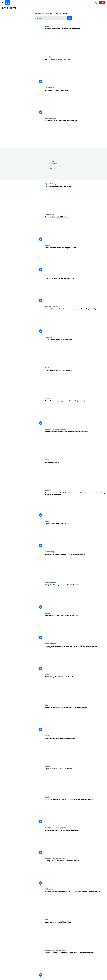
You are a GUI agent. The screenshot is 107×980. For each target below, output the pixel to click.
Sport (47, 26)
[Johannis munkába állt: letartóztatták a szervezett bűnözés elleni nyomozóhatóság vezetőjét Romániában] (75, 505)
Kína (46, 920)
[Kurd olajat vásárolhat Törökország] (75, 229)
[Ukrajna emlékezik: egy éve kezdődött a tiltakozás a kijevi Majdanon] (75, 811)
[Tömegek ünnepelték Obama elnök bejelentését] (75, 873)
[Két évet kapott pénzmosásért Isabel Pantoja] (75, 133)
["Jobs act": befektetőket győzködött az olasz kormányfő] (75, 566)
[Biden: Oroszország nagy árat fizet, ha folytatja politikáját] (75, 413)
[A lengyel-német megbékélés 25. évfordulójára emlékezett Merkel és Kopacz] (75, 903)
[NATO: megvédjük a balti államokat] (75, 71)
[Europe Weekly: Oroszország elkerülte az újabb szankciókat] (75, 444)
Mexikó (47, 766)
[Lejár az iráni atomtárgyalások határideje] (75, 290)
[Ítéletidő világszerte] (75, 474)
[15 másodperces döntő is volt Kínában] (75, 382)
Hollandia (48, 337)
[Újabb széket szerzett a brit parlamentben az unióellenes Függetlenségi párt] (75, 321)
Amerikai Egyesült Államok (55, 858)
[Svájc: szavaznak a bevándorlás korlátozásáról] (75, 842)
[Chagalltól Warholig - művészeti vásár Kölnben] (75, 597)
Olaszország (49, 552)
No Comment (50, 889)
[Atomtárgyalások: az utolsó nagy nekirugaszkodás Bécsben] (75, 719)
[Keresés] (53, 18)
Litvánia (48, 57)
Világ (47, 460)
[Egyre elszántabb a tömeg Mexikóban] (75, 781)
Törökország (49, 214)
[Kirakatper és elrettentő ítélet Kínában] (75, 934)
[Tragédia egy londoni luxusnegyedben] (75, 198)
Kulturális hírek (50, 582)
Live (102, 2)
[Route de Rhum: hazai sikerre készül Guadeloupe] (75, 41)
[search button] (70, 18)
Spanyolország (50, 118)
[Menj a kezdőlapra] (8, 3)
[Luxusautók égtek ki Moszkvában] (75, 102)
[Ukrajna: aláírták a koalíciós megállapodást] (75, 260)
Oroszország (50, 88)
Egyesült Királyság (52, 184)
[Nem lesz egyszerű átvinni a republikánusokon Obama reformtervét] (75, 965)
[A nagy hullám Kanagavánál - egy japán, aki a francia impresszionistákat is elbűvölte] (75, 658)
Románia (48, 490)
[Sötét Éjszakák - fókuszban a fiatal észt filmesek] (75, 627)
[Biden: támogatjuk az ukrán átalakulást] (75, 689)
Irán (46, 276)
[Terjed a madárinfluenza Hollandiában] (75, 352)
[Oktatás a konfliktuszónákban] (75, 536)
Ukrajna (48, 245)
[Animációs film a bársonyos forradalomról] (75, 750)
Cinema (48, 613)
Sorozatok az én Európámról (55, 429)
